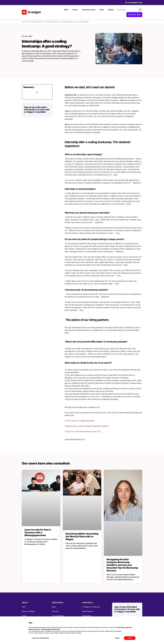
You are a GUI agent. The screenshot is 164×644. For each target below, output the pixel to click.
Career (75, 10)
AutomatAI (127, 397)
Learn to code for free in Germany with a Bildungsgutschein (38, 532)
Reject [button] (117, 638)
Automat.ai (95, 397)
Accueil (25, 22)
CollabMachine (107, 354)
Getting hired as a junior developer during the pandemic (87, 426)
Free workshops (58, 616)
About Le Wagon (28, 611)
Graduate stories (89, 10)
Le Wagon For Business (91, 607)
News (102, 10)
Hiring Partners (88, 611)
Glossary (55, 611)
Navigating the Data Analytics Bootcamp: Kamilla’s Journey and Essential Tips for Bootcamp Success (122, 565)
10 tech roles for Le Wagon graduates (80, 421)
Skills (66, 10)
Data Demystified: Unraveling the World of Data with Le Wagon (82, 537)
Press (24, 616)
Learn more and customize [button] (41, 638)
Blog (54, 607)
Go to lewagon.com (134, 2)
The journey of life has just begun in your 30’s (83, 431)
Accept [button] (130, 638)
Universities (87, 616)
